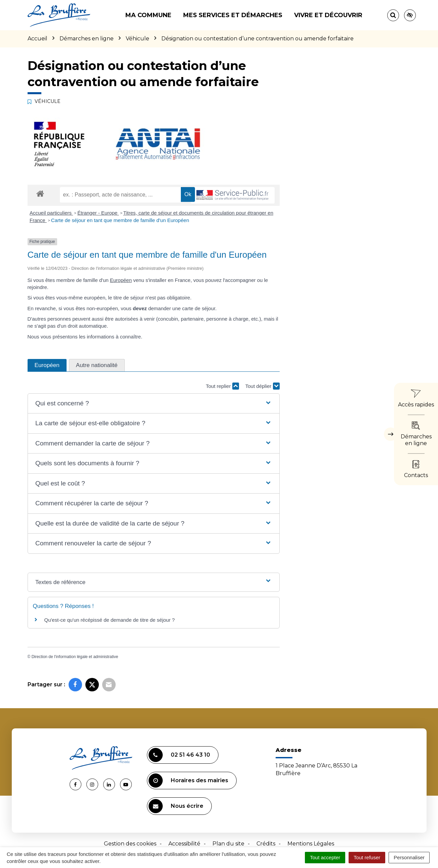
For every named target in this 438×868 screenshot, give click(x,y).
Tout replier (222, 386)
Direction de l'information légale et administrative (75, 657)
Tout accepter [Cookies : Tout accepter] (325, 857)
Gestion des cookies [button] (130, 844)
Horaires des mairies (188, 781)
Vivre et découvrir (328, 15)
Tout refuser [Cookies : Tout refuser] (367, 857)
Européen (121, 280)
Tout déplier (263, 386)
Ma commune (148, 15)
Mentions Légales (311, 844)
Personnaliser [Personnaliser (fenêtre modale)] (409, 857)
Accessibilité (184, 844)
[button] (153, 404)
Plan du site (228, 844)
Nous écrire (176, 806)
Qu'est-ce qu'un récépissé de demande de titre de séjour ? (110, 620)
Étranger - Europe (98, 213)
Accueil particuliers (51, 213)
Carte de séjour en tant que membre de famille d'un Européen (120, 220)
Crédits (266, 844)
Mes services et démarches (233, 15)
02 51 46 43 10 (179, 755)
